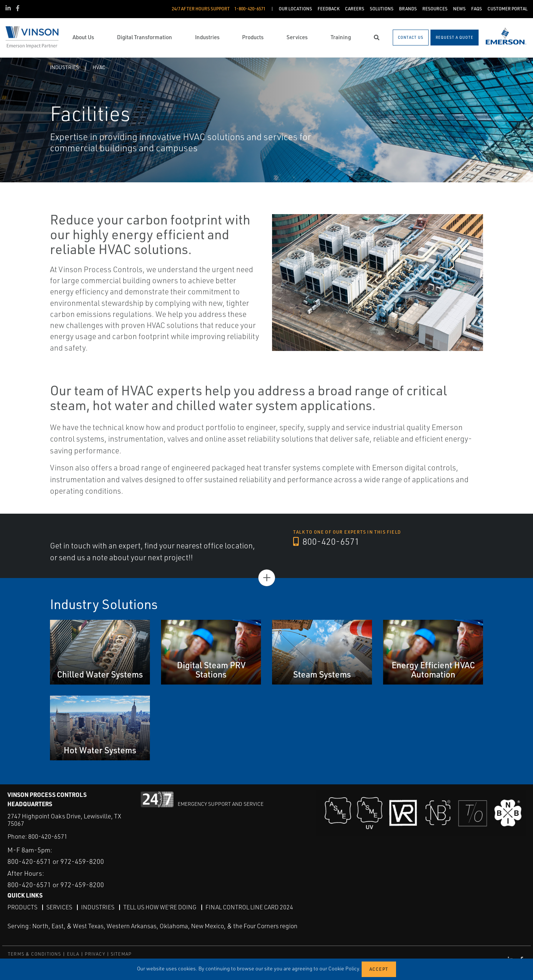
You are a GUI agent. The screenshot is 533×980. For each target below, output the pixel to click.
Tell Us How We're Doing (160, 907)
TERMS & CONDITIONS (35, 954)
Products (22, 907)
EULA (73, 954)
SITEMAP (121, 954)
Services (59, 907)
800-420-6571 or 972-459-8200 (56, 861)
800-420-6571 (326, 541)
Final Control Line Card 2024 (249, 907)
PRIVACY (95, 954)
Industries (64, 67)
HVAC (99, 67)
